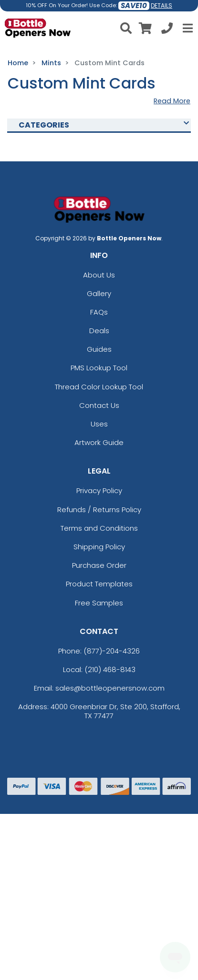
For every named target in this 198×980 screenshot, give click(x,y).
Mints (51, 63)
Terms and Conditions (99, 528)
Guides (99, 349)
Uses (99, 424)
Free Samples (99, 603)
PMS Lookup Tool (99, 368)
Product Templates (99, 584)
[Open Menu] (187, 28)
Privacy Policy (99, 490)
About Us (99, 275)
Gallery (99, 293)
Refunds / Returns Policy (99, 510)
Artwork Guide (99, 442)
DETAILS (162, 5)
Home (18, 63)
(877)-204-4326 (112, 651)
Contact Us (99, 405)
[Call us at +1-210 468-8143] (167, 30)
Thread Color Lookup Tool (99, 387)
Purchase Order (99, 565)
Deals (99, 331)
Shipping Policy (99, 547)
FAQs (99, 312)
